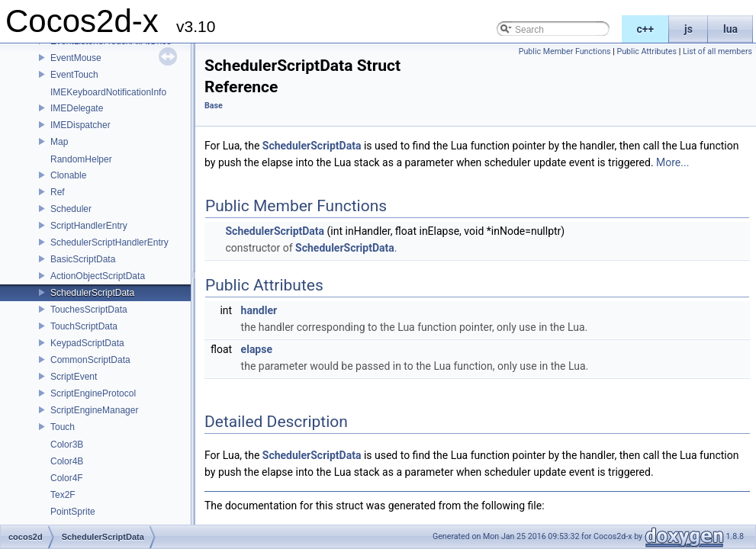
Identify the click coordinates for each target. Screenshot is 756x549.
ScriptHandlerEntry (89, 226)
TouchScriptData (84, 326)
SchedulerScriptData (92, 293)
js (688, 29)
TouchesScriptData (89, 310)
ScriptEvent (74, 377)
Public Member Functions (565, 51)
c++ (646, 29)
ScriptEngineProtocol (93, 393)
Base (214, 106)
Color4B (67, 461)
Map (59, 142)
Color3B (67, 445)
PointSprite (73, 512)
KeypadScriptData (87, 343)
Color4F (67, 478)
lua (730, 29)
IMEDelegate (77, 108)
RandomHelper (81, 159)
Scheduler (71, 209)
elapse (257, 349)
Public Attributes (647, 51)
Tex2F (63, 495)
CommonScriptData (90, 360)
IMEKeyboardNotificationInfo (108, 92)
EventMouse (76, 58)
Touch (63, 427)
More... (672, 162)
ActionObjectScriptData (98, 276)
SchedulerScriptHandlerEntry (109, 242)
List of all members (717, 51)
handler (259, 310)
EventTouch (74, 75)
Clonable (68, 175)
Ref (58, 192)
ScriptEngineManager (94, 410)
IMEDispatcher (80, 125)
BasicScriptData (83, 259)
